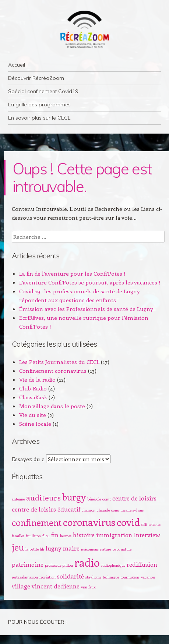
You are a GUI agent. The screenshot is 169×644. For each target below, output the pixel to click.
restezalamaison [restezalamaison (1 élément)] (25, 577)
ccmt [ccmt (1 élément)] (107, 499)
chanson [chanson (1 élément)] (89, 510)
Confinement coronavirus (53, 371)
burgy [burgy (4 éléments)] (74, 497)
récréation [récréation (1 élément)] (47, 577)
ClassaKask (33, 397)
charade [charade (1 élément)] (103, 510)
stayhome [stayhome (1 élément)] (93, 577)
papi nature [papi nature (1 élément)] (122, 549)
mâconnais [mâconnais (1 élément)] (90, 549)
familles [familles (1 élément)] (18, 536)
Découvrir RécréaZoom (36, 78)
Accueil (17, 65)
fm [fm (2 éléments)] (55, 535)
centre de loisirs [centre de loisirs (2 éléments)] (134, 498)
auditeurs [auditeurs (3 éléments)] (43, 497)
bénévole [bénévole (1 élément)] (94, 499)
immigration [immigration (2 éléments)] (114, 535)
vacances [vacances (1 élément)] (148, 577)
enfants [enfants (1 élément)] (155, 524)
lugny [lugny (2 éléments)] (54, 548)
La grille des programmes (39, 105)
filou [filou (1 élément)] (46, 536)
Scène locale (35, 424)
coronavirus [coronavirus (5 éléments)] (89, 522)
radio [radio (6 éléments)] (87, 562)
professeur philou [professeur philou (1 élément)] (59, 565)
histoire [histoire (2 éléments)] (84, 535)
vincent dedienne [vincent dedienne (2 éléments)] (56, 586)
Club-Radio (33, 388)
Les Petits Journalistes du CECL (59, 362)
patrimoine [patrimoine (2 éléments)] (28, 564)
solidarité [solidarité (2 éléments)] (71, 576)
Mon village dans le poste (52, 406)
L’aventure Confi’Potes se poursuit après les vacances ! (90, 282)
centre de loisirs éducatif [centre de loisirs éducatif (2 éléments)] (46, 509)
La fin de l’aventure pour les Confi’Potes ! (72, 273)
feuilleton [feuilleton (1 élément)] (33, 536)
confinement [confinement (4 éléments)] (37, 522)
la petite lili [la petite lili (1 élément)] (35, 549)
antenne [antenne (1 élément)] (18, 499)
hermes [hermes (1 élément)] (66, 536)
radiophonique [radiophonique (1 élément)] (113, 565)
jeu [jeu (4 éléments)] (18, 547)
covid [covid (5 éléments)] (128, 522)
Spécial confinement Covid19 (43, 91)
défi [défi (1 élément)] (144, 524)
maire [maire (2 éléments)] (71, 548)
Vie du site (33, 415)
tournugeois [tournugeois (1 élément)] (130, 577)
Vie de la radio (37, 379)
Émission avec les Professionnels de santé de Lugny (86, 309)
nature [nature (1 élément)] (105, 549)
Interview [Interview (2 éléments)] (147, 535)
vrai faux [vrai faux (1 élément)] (88, 587)
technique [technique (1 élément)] (111, 577)
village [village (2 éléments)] (21, 586)
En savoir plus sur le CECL (39, 118)
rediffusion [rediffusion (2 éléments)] (142, 564)
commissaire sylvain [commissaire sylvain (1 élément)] (128, 510)
